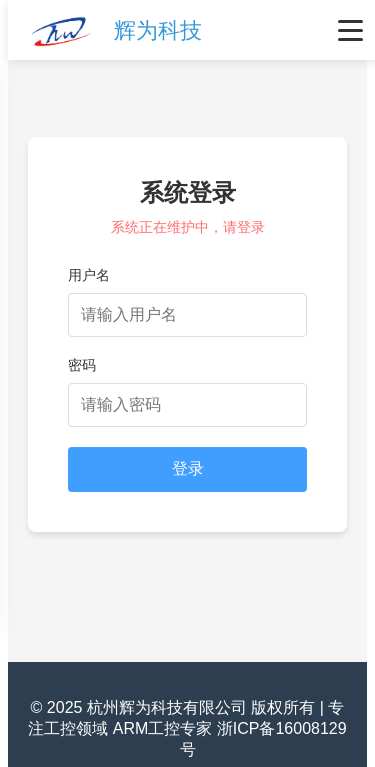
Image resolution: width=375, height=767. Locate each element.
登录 (188, 468)
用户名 (89, 275)
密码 (82, 365)
